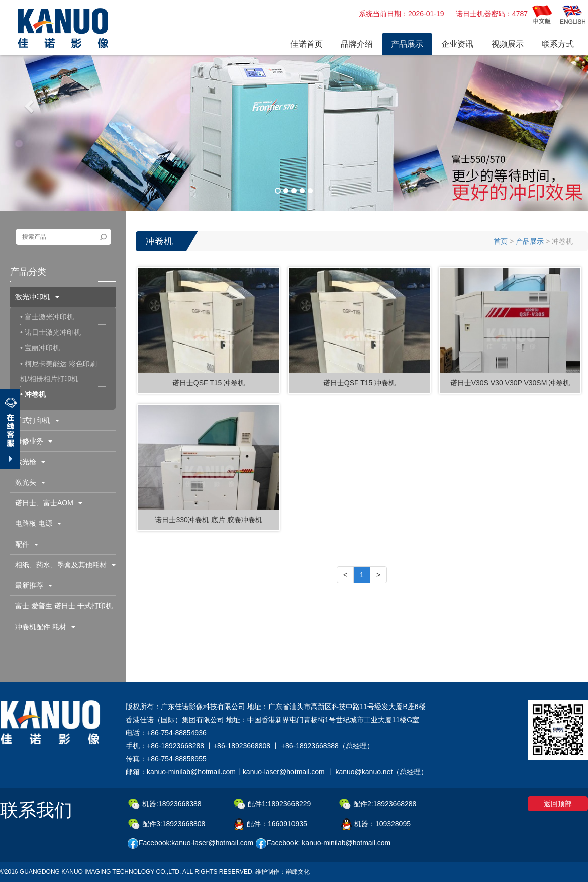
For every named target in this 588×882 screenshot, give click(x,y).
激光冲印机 (37, 297)
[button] (30, 106)
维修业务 (34, 441)
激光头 (30, 482)
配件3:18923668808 (167, 824)
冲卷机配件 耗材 (45, 627)
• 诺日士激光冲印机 (51, 332)
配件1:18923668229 (272, 804)
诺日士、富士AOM (49, 503)
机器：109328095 (376, 824)
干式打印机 (37, 420)
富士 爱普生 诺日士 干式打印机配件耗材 (61, 609)
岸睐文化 (298, 872)
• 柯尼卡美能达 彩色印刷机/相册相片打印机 (59, 371)
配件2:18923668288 (378, 804)
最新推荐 (34, 585)
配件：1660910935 (270, 824)
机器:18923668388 (165, 804)
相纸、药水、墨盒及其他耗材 (65, 565)
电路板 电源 (38, 523)
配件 (27, 544)
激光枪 (30, 462)
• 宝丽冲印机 (40, 348)
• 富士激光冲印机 (47, 317)
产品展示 (530, 241)
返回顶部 (558, 804)
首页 (501, 241)
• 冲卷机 (33, 394)
